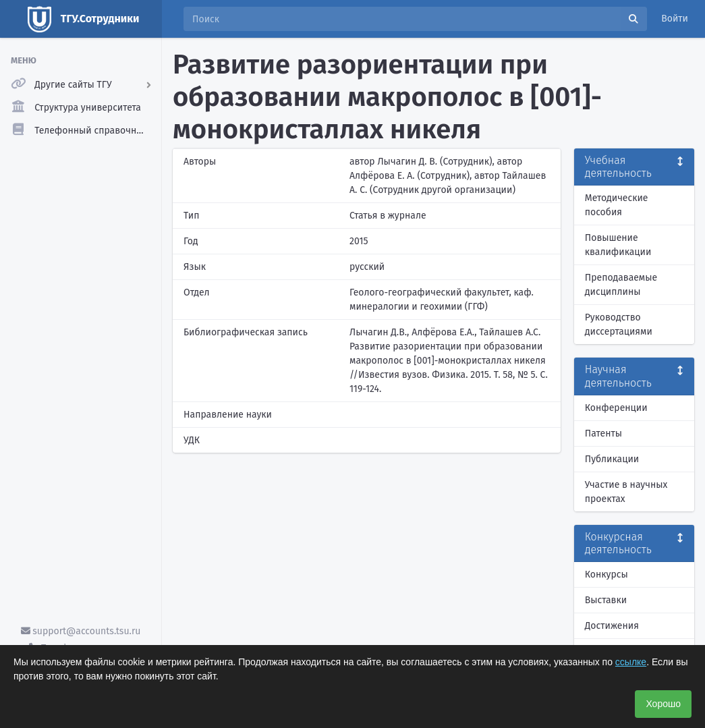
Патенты (603, 433)
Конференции (616, 408)
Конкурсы (607, 575)
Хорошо (663, 704)
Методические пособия (617, 205)
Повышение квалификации (618, 245)
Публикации (612, 459)
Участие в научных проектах (626, 492)
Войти (675, 19)
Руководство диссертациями (619, 325)
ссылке (631, 662)
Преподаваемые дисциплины (621, 285)
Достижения (612, 626)
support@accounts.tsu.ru (81, 631)
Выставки (606, 600)
